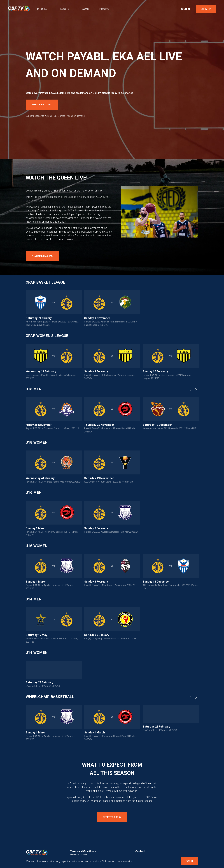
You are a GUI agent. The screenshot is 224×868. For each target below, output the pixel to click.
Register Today (112, 817)
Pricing (104, 9)
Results (64, 9)
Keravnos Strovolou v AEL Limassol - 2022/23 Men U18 (169, 428)
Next (197, 390)
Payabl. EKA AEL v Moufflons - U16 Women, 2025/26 (110, 585)
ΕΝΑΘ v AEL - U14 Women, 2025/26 (43, 686)
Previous (191, 390)
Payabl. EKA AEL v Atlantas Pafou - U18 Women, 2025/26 (54, 482)
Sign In (185, 9)
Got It (189, 861)
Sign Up (206, 9)
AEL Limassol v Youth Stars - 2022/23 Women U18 (109, 482)
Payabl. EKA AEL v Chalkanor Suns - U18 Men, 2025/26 (52, 428)
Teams (84, 9)
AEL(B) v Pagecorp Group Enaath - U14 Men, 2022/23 (110, 639)
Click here (106, 861)
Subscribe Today (42, 105)
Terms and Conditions (83, 851)
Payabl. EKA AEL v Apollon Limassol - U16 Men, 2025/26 (111, 532)
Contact (140, 851)
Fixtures (42, 9)
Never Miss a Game (43, 256)
